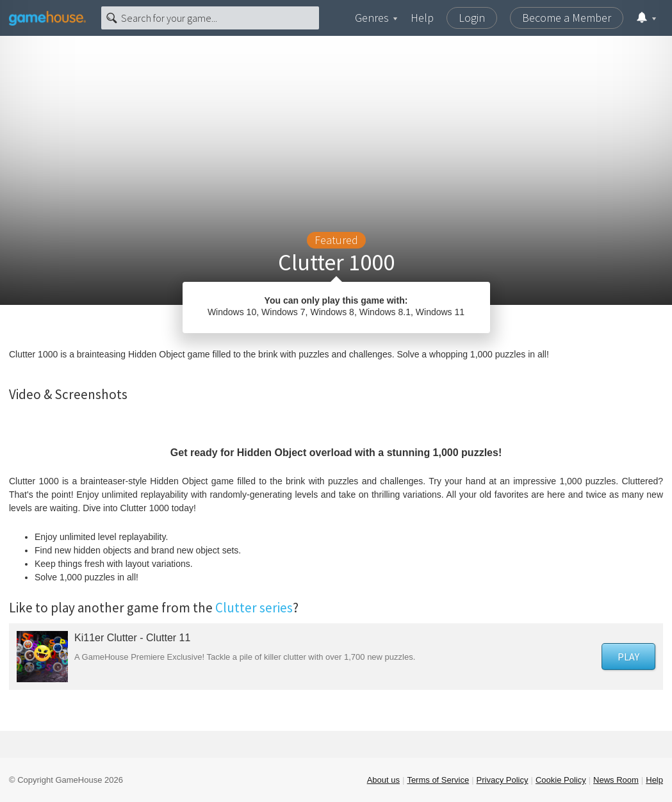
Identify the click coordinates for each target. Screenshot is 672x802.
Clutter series (254, 608)
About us (383, 780)
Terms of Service (438, 780)
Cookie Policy (561, 780)
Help (422, 18)
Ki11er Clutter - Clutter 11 (132, 638)
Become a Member (567, 18)
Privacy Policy (503, 780)
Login (472, 18)
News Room (616, 780)
